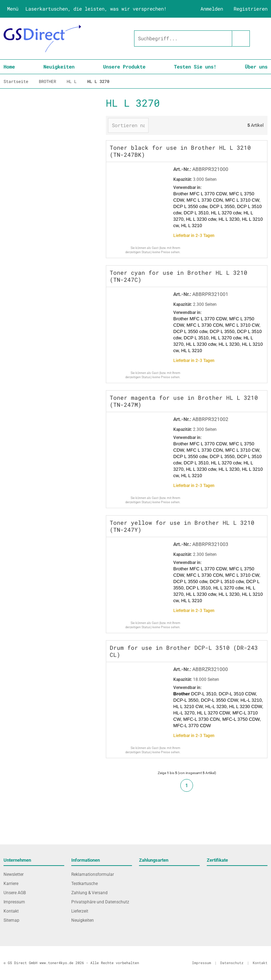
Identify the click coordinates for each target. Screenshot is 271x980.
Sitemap (11, 920)
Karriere (11, 884)
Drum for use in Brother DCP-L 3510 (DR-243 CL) (184, 651)
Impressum (14, 902)
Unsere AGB (15, 893)
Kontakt (11, 911)
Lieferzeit (80, 911)
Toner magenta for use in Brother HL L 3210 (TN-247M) (184, 401)
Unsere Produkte (124, 67)
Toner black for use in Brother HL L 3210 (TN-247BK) (180, 151)
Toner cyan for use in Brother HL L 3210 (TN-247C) (179, 276)
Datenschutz (232, 963)
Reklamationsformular (93, 874)
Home (9, 67)
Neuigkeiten (59, 67)
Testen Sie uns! (195, 67)
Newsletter (14, 874)
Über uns (256, 67)
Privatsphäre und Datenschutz (100, 902)
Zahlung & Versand (89, 893)
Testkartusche (85, 884)
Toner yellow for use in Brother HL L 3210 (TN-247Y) (182, 526)
